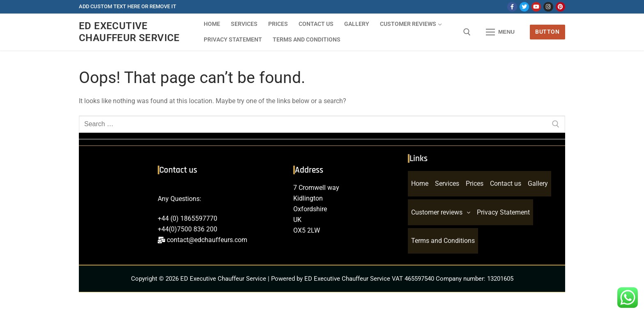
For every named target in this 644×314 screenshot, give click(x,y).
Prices (475, 184)
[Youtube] (536, 7)
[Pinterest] (560, 7)
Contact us (506, 184)
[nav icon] (500, 32)
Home (420, 184)
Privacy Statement (503, 214)
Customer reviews (441, 214)
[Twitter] (524, 7)
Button (547, 32)
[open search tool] (467, 32)
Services (447, 184)
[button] (441, 215)
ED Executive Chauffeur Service (129, 32)
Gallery (538, 184)
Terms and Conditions (443, 244)
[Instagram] (548, 7)
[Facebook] (512, 7)
